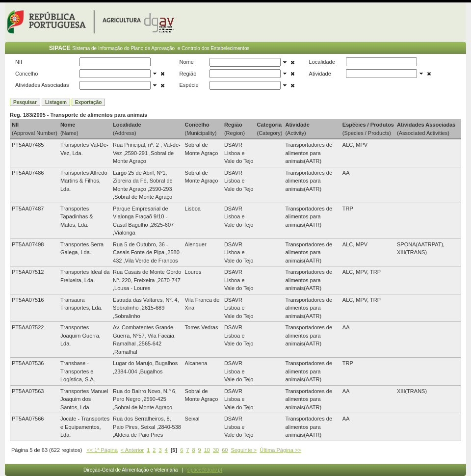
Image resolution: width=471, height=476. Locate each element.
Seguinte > (244, 450)
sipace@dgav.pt (205, 470)
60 (225, 450)
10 (207, 450)
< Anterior (132, 450)
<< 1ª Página (102, 450)
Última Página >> (280, 450)
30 (216, 450)
